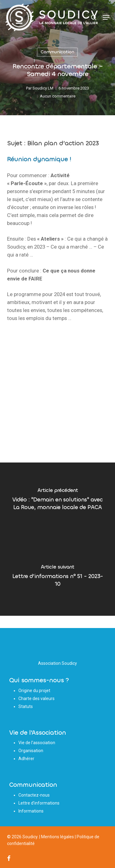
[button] (106, 17)
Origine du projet (34, 691)
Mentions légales (57, 837)
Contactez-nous (34, 795)
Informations (31, 811)
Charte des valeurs (36, 699)
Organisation (31, 751)
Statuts (26, 706)
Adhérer (26, 759)
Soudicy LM (43, 88)
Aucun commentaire (58, 96)
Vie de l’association (37, 743)
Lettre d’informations (39, 803)
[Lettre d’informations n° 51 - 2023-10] (57, 577)
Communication (57, 52)
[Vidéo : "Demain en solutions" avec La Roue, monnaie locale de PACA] (57, 501)
